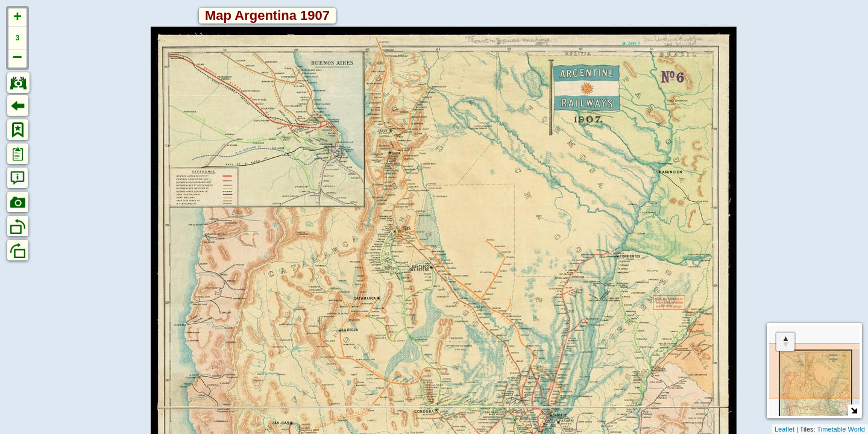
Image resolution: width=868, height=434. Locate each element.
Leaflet (785, 429)
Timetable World (841, 429)
